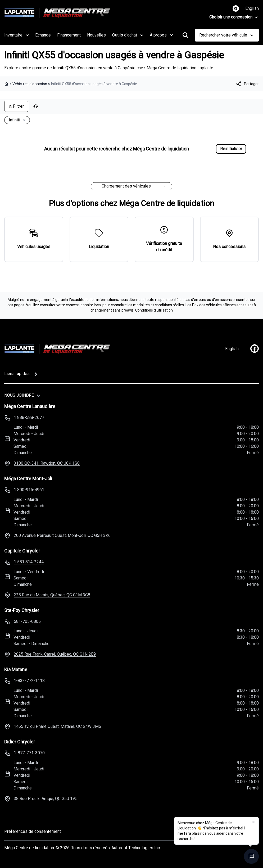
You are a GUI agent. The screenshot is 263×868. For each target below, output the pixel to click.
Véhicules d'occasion (30, 84)
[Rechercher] (185, 35)
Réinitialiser (231, 149)
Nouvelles (96, 35)
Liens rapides (17, 374)
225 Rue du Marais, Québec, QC (52, 595)
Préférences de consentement (33, 831)
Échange (43, 35)
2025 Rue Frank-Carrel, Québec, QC (55, 654)
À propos (161, 35)
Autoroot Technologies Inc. (136, 848)
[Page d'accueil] (57, 349)
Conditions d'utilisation (154, 310)
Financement (69, 35)
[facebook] (255, 349)
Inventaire (17, 35)
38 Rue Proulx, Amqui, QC (46, 799)
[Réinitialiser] (36, 106)
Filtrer (16, 106)
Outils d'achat (128, 35)
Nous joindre (19, 395)
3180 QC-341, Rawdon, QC (47, 463)
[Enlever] (23, 120)
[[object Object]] (247, 84)
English (252, 8)
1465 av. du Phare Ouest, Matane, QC (57, 726)
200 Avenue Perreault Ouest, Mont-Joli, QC (62, 535)
